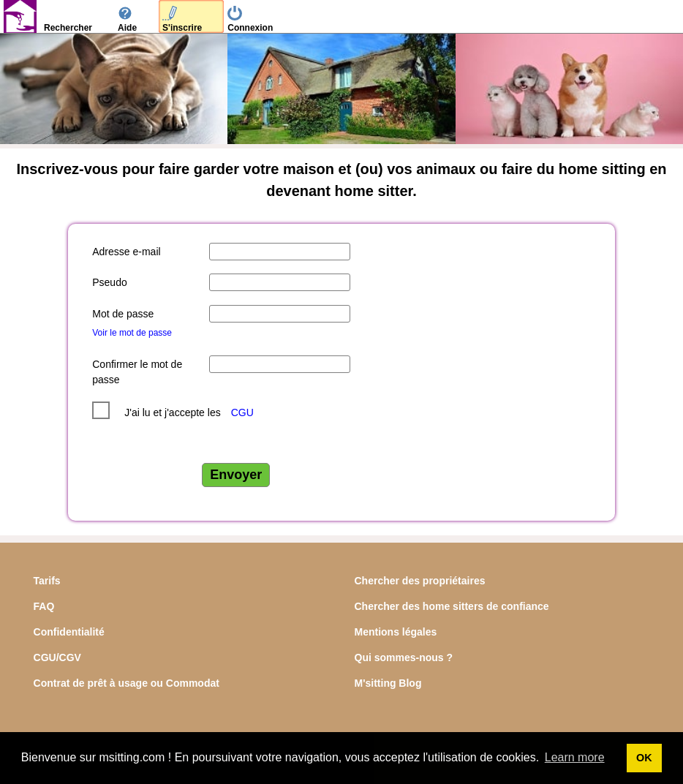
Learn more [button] (575, 757)
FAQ (44, 606)
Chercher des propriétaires (420, 581)
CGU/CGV (57, 657)
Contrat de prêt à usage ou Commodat (127, 683)
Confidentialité (69, 632)
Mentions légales (396, 632)
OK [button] (644, 758)
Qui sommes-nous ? (404, 657)
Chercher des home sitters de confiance (452, 606)
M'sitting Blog (388, 683)
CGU (242, 412)
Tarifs (47, 581)
